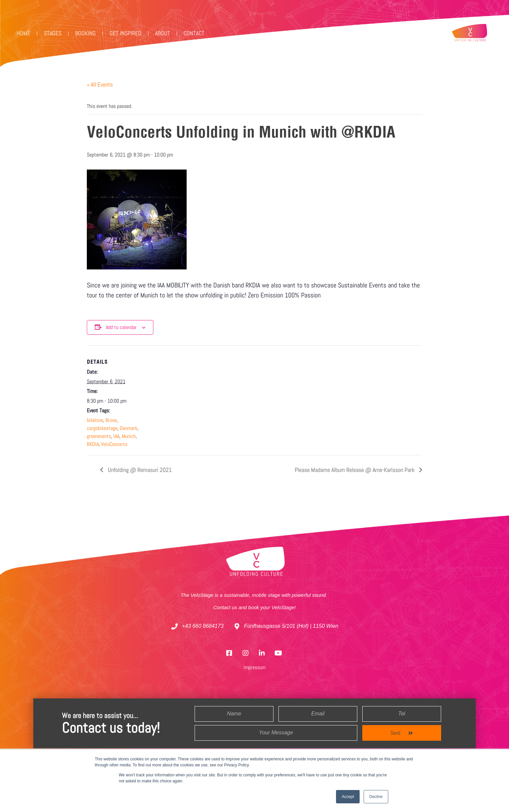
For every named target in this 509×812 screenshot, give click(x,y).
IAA (116, 436)
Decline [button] (376, 797)
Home (23, 33)
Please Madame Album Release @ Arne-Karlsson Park (355, 470)
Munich (129, 436)
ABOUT (163, 33)
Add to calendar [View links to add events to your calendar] (121, 327)
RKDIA (93, 444)
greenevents (99, 436)
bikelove (95, 420)
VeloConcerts (114, 444)
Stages (53, 33)
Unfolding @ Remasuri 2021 (139, 470)
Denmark (129, 428)
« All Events (100, 84)
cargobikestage (102, 428)
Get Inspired (125, 33)
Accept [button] (348, 797)
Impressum (254, 667)
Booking (85, 33)
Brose (111, 420)
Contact (194, 33)
